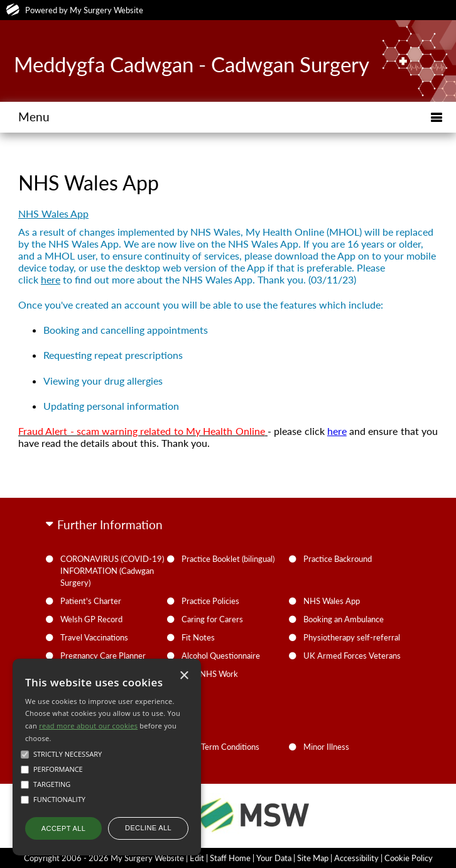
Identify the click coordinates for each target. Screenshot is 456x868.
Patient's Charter (91, 601)
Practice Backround (338, 559)
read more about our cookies (88, 726)
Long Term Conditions (220, 747)
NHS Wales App (332, 601)
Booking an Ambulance (344, 619)
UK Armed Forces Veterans (352, 656)
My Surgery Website (106, 10)
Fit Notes (198, 637)
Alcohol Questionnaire (221, 656)
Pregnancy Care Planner (103, 656)
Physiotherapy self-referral (352, 637)
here (51, 279)
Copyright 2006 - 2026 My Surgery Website (104, 858)
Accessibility (356, 858)
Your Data (274, 858)
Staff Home (230, 858)
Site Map (313, 858)
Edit (197, 858)
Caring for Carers (212, 619)
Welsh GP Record (91, 619)
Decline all (148, 828)
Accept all (63, 828)
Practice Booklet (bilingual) (228, 559)
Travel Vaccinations (94, 637)
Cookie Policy (409, 858)
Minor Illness (326, 747)
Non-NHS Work (210, 674)
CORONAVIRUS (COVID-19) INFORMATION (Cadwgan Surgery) (112, 571)
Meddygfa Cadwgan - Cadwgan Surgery (192, 64)
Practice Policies (210, 601)
